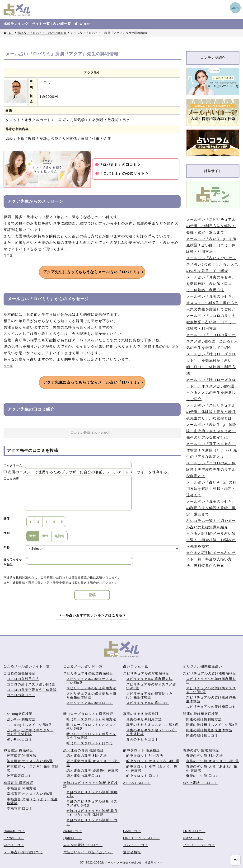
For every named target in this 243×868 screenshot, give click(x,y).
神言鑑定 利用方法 (22, 756)
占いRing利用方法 (21, 719)
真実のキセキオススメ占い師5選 (152, 725)
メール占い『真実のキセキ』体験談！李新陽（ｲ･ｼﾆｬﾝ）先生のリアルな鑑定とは (212, 450)
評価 (7, 519)
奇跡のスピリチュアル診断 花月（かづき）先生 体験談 (92, 813)
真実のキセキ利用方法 (144, 719)
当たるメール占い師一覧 (83, 666)
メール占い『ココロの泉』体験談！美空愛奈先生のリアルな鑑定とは (211, 469)
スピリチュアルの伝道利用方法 (91, 688)
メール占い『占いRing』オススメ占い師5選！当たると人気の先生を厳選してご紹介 (212, 264)
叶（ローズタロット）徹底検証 (88, 714)
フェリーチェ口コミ (199, 845)
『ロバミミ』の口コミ (118, 165)
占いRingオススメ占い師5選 (29, 725)
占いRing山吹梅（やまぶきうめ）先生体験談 (30, 732)
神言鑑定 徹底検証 (18, 750)
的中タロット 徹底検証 (142, 750)
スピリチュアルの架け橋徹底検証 (210, 673)
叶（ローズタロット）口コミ (90, 743)
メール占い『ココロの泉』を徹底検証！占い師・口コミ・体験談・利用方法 (211, 322)
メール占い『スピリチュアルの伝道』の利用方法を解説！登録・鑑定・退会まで (211, 226)
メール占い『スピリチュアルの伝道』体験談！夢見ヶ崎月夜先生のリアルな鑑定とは (211, 412)
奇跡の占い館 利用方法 (204, 756)
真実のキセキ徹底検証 (141, 714)
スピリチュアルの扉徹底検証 (146, 673)
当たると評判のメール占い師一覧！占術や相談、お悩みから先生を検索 (211, 540)
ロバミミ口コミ (136, 845)
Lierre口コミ (14, 838)
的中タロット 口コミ (143, 776)
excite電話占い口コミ (200, 783)
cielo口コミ (73, 831)
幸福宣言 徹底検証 (18, 783)
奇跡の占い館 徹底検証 (201, 750)
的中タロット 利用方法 (145, 756)
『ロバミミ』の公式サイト (122, 173)
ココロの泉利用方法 (23, 679)
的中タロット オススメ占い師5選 (153, 761)
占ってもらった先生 (13, 562)
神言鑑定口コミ (19, 776)
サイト (41, 24)
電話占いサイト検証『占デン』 (88, 852)
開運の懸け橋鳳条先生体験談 (209, 730)
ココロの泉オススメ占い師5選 (31, 684)
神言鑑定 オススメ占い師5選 (30, 761)
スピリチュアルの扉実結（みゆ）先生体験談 (149, 696)
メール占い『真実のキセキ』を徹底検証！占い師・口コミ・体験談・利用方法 (211, 284)
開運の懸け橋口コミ (202, 735)
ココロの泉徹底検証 (20, 673)
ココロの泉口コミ (21, 695)
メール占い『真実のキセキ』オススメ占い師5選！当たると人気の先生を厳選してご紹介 (212, 303)
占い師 (62, 24)
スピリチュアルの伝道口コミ (90, 703)
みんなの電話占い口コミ (83, 845)
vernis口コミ (14, 845)
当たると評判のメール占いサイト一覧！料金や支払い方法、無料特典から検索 (211, 559)
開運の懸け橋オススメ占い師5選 (212, 725)
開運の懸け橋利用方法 (204, 719)
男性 (45, 536)
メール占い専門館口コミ (23, 852)
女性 (33, 536)
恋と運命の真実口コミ (84, 776)
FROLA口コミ (194, 831)
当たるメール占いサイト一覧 (27, 666)
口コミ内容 (11, 479)
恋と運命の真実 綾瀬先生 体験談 (93, 771)
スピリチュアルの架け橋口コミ (211, 707)
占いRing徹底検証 (18, 714)
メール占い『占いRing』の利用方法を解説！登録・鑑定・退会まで (211, 489)
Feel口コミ (132, 831)
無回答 (60, 536)
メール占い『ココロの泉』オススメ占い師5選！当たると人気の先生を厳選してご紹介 (212, 341)
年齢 (7, 548)
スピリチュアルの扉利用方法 (149, 679)
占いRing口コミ (20, 739)
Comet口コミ (14, 831)
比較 (16, 24)
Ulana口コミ (193, 838)
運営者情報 (132, 852)
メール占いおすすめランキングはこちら (92, 615)
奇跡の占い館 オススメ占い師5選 (213, 761)
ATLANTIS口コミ (137, 783)
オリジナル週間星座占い (203, 666)
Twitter (82, 24)
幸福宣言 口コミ (20, 809)
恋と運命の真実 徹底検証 (84, 750)
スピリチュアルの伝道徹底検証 (88, 673)
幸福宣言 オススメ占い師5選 (30, 794)
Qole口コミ (73, 838)
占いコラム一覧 (136, 666)
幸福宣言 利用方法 (22, 788)
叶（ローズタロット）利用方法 (91, 719)
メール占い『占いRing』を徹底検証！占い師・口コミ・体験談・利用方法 (211, 245)
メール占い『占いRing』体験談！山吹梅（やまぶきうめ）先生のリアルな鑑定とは (211, 431)
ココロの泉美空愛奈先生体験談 (32, 690)
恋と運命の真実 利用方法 (87, 756)
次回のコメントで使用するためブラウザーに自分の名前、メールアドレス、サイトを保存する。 (89, 472)
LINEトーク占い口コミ (141, 838)
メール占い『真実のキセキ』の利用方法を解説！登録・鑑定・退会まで (211, 508)
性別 (7, 533)
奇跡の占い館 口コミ (203, 776)
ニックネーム (13, 465)
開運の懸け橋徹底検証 (201, 714)
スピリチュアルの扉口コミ (148, 703)
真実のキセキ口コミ (142, 739)
